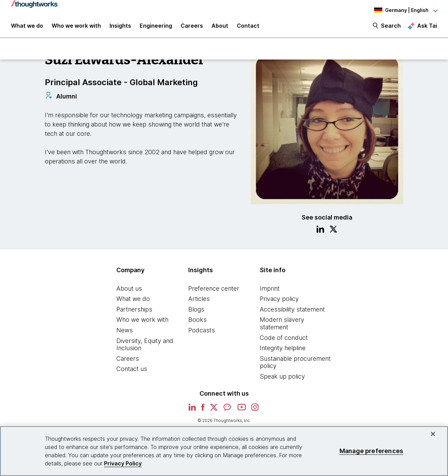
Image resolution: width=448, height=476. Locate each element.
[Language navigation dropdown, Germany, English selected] (399, 10)
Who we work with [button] (76, 28)
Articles (199, 302)
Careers (128, 361)
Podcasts (202, 333)
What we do (133, 302)
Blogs (196, 312)
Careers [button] (192, 28)
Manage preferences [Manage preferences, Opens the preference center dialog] (371, 451)
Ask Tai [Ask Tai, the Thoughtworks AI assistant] (427, 28)
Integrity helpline (283, 351)
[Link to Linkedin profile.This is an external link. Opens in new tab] (320, 233)
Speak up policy (282, 379)
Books (197, 323)
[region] (224, 451)
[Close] (433, 434)
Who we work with (142, 323)
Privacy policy (279, 302)
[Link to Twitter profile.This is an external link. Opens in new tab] (333, 233)
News (125, 333)
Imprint (270, 291)
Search (391, 28)
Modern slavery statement (282, 326)
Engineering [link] (156, 28)
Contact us (132, 372)
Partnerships (134, 312)
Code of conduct (284, 340)
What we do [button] (27, 28)
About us (129, 291)
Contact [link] (248, 28)
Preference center (214, 291)
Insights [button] (120, 28)
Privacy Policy (123, 463)
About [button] (220, 28)
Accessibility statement (292, 312)
